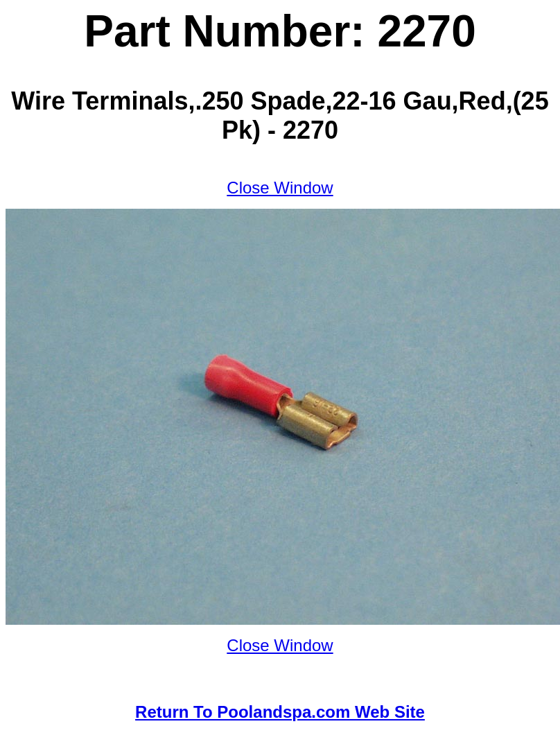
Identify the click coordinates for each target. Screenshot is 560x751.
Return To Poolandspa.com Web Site (280, 712)
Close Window (280, 188)
